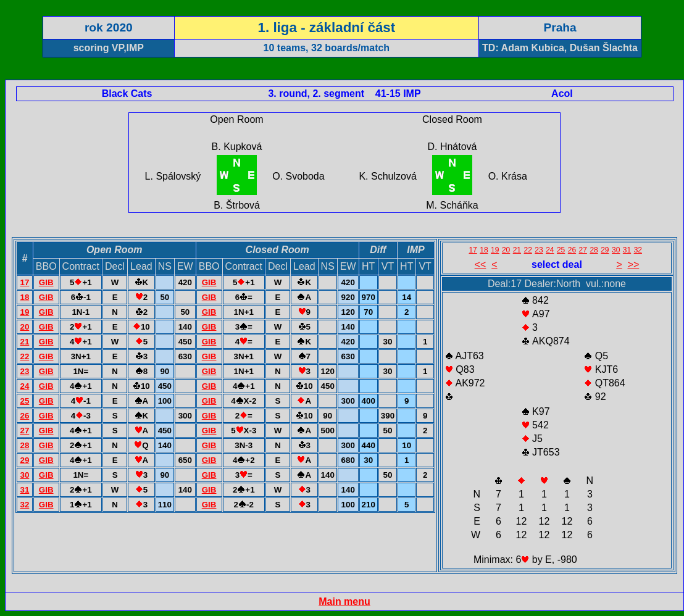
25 (24, 401)
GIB (46, 282)
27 (24, 431)
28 (24, 445)
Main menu (344, 601)
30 (24, 475)
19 (24, 312)
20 (24, 327)
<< (481, 264)
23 (24, 371)
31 (24, 490)
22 (24, 356)
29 (24, 460)
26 (24, 416)
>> (634, 264)
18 (24, 297)
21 (24, 342)
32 (24, 505)
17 (24, 282)
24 (24, 386)
